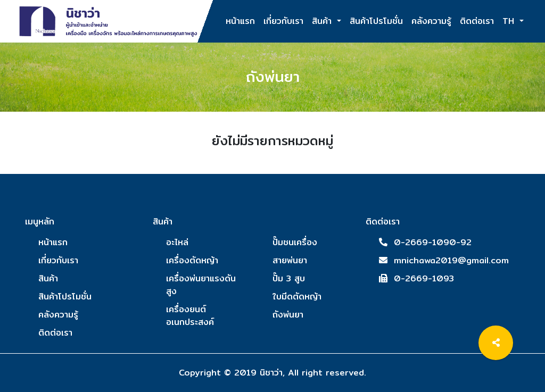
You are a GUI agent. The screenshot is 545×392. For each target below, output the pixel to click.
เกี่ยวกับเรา (283, 16)
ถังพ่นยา (288, 315)
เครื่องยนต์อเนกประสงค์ (190, 316)
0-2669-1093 (424, 278)
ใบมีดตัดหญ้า (297, 297)
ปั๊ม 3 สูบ (289, 278)
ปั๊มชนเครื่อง (295, 242)
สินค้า (323, 21)
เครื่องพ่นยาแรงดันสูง (201, 285)
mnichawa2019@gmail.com (451, 260)
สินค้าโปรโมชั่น (376, 16)
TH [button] (510, 21)
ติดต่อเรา (477, 16)
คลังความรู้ (431, 16)
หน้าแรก (240, 16)
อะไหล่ (177, 242)
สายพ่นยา (290, 260)
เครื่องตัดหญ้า (192, 260)
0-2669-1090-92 (433, 242)
